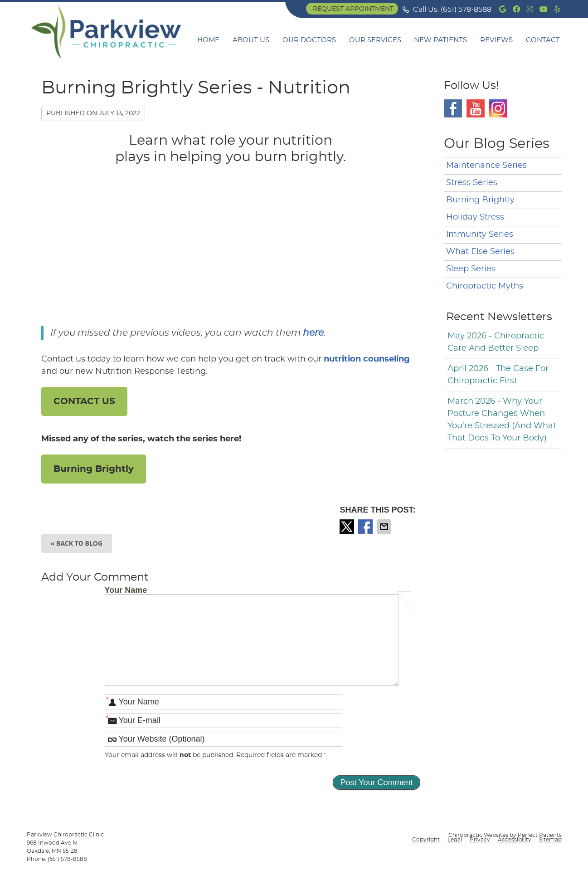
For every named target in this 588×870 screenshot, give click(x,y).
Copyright (426, 840)
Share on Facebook (366, 527)
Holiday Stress (475, 217)
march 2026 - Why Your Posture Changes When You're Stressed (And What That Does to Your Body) (502, 420)
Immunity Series (480, 235)
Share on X (348, 527)
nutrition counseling (367, 359)
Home (208, 40)
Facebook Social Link (453, 108)
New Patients (440, 40)
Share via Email (385, 527)
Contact (543, 40)
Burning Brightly (94, 469)
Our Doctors (309, 40)
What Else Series (480, 252)
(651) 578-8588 (466, 10)
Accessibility (515, 840)
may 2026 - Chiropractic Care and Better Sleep (496, 342)
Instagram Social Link (498, 108)
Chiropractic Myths (485, 286)
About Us (251, 40)
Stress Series (472, 183)
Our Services (375, 40)
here (313, 333)
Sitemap (550, 840)
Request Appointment (353, 9)
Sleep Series (471, 269)
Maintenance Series (486, 166)
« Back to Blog (77, 543)
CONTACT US (84, 401)
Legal (455, 840)
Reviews (496, 40)
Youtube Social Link (476, 108)
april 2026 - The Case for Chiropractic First (498, 375)
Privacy (480, 840)
